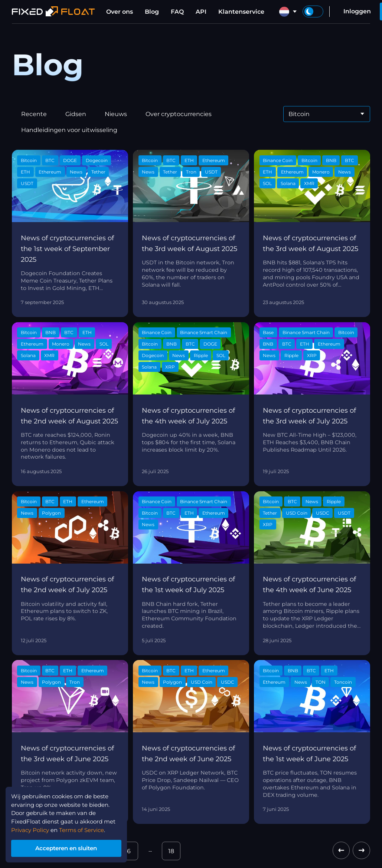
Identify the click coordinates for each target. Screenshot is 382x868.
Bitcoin (29, 160)
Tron (191, 172)
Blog (152, 12)
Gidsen (76, 114)
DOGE (70, 160)
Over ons (120, 12)
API (201, 12)
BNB (331, 160)
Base (268, 332)
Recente (34, 114)
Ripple (201, 355)
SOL (267, 183)
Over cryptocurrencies (179, 114)
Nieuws (116, 114)
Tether (98, 172)
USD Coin (297, 513)
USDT (27, 183)
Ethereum (50, 172)
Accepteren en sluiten (71, 847)
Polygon (51, 513)
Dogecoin (97, 160)
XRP (170, 367)
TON (321, 682)
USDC (323, 513)
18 (171, 851)
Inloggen (357, 11)
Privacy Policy (32, 828)
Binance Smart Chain (204, 332)
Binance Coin (278, 160)
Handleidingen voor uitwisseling (69, 130)
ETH (25, 172)
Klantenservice (241, 12)
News (76, 172)
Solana (288, 183)
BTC (50, 160)
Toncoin (343, 682)
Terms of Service (87, 828)
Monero (321, 172)
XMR (309, 183)
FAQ (177, 12)
